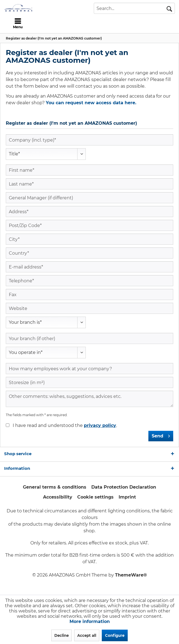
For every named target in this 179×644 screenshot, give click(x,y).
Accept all (87, 635)
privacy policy (100, 425)
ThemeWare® (131, 575)
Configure (115, 635)
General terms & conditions (55, 487)
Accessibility (58, 497)
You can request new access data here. (91, 103)
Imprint (127, 497)
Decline (62, 635)
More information (90, 621)
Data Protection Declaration (124, 487)
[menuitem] (18, 24)
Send (161, 435)
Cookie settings (95, 497)
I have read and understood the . (65, 425)
